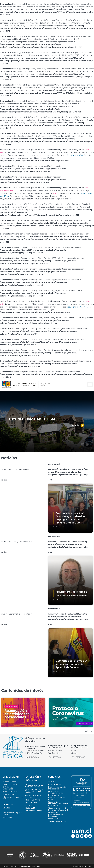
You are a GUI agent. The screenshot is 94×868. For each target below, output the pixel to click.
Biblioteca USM (55, 783)
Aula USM (52, 781)
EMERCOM (87, 865)
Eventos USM (31, 804)
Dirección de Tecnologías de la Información (56, 792)
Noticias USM (31, 801)
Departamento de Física (31, 865)
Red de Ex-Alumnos (34, 799)
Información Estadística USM (12, 797)
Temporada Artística (34, 810)
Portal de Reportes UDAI (56, 797)
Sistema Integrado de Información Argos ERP (58, 808)
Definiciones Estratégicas (8, 787)
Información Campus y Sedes (12, 812)
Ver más (76, 424)
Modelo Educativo (10, 790)
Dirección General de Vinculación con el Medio (34, 790)
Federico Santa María (11, 783)
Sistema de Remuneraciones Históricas (56, 813)
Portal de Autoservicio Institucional (58, 787)
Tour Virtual (7, 816)
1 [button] (83, 443)
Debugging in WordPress (77, 155)
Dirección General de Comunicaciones (34, 785)
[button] (90, 384)
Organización (8, 793)
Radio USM (30, 807)
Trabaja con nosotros (57, 820)
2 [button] (87, 443)
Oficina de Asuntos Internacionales (33, 795)
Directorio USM (55, 818)
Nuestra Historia (9, 781)
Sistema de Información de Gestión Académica (58, 803)
